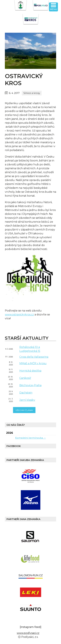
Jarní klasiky (27, 400)
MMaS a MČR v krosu (33, 363)
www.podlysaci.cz (28, 633)
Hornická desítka (30, 371)
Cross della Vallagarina (34, 357)
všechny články (24, 410)
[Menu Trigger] (53, 7)
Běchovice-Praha (30, 385)
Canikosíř (25, 378)
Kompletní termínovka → (30, 438)
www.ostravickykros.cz (19, 315)
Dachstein (26, 393)
